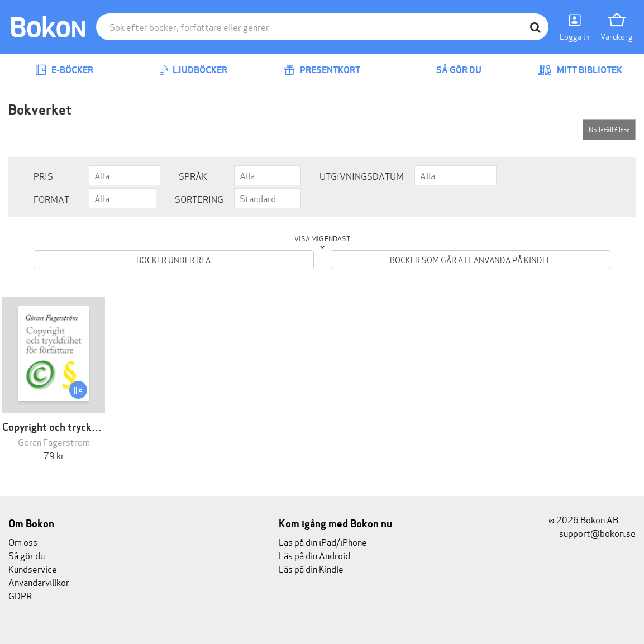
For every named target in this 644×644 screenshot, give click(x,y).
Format (51, 199)
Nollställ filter (609, 129)
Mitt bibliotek (580, 70)
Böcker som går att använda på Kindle (471, 259)
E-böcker (64, 70)
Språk (193, 176)
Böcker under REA (173, 259)
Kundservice (33, 568)
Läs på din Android (314, 555)
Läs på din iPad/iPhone (323, 542)
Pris (43, 176)
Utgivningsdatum (362, 176)
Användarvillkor (39, 582)
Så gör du (451, 70)
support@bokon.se (592, 533)
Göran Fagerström (54, 442)
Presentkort (322, 70)
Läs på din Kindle (311, 568)
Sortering (199, 199)
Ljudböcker (193, 70)
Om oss (23, 542)
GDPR (20, 595)
